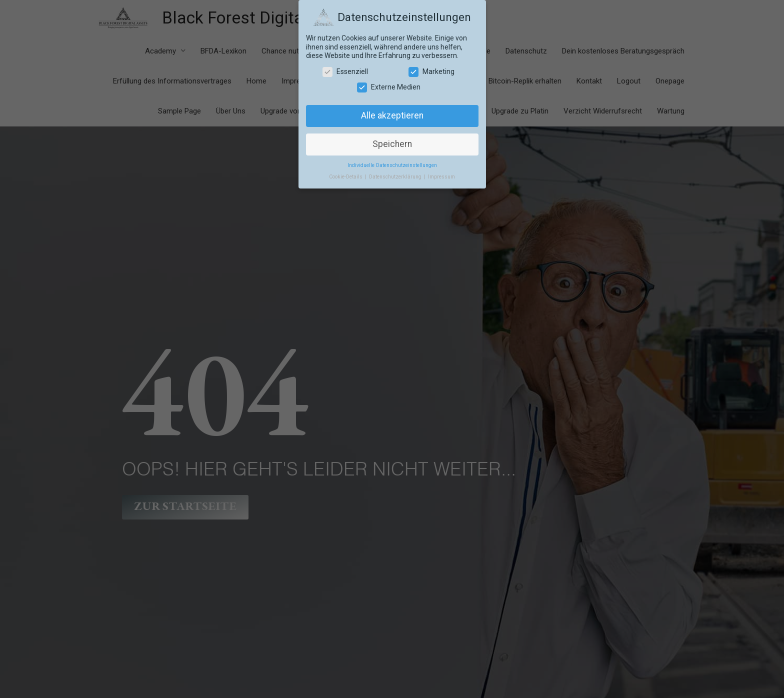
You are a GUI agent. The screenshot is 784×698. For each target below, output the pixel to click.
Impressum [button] (441, 177)
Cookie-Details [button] (346, 177)
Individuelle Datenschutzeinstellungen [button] (392, 165)
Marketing (431, 72)
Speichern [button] (392, 144)
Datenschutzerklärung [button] (396, 177)
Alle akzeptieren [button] (392, 115)
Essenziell (345, 72)
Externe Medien (389, 87)
